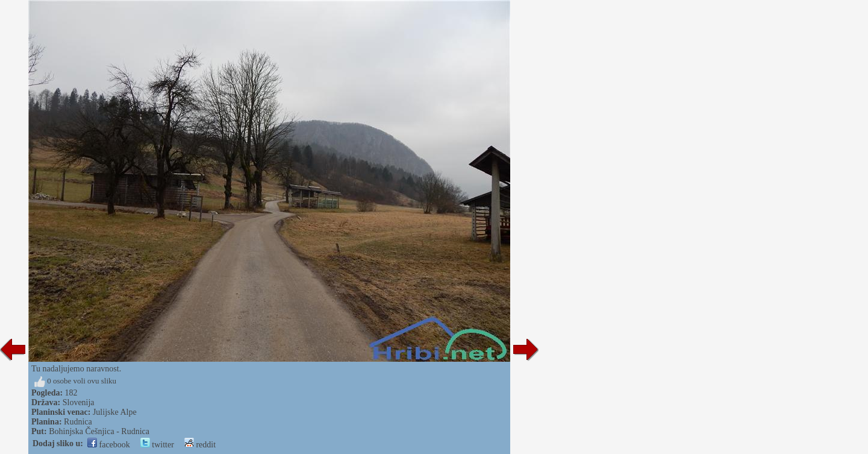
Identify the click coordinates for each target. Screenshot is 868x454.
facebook (109, 445)
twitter (157, 445)
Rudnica (78, 422)
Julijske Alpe (115, 412)
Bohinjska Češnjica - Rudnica (99, 431)
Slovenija (79, 402)
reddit (200, 445)
